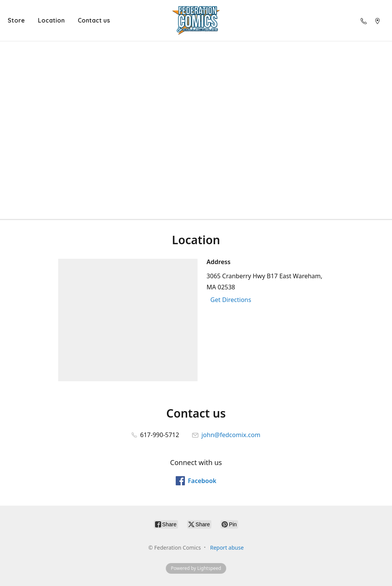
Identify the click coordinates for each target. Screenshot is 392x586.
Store (16, 20)
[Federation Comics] (196, 20)
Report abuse (227, 548)
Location (51, 20)
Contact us (94, 20)
